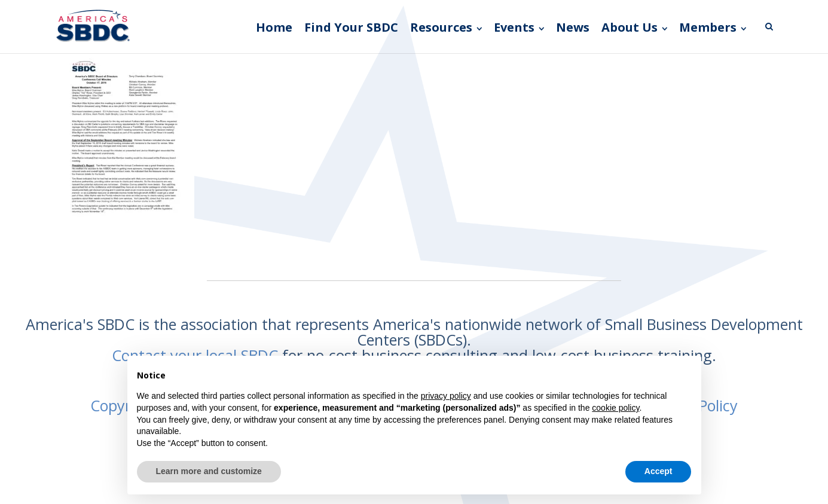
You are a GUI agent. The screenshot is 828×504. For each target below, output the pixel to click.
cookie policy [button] (615, 408)
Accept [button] (659, 471)
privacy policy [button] (446, 396)
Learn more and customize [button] (209, 471)
